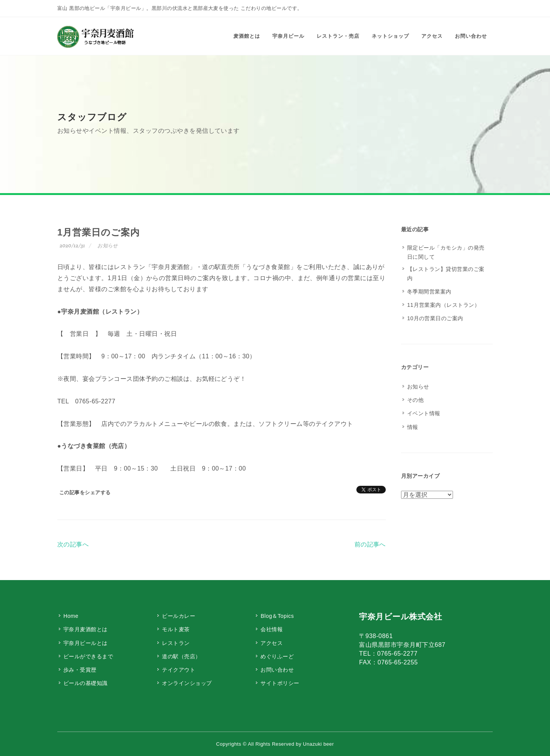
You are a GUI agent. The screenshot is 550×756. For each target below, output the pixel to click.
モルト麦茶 (176, 629)
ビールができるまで (88, 656)
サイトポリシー (280, 683)
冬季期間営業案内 (429, 292)
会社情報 (272, 629)
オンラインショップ (187, 683)
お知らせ (108, 246)
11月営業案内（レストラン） (443, 305)
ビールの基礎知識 (86, 683)
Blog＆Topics (277, 616)
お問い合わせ (277, 670)
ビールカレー (179, 616)
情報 (413, 427)
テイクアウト (179, 670)
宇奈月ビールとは (86, 643)
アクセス (272, 643)
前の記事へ (370, 544)
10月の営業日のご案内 (435, 318)
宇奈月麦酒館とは (86, 629)
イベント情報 (424, 413)
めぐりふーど (277, 656)
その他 (415, 400)
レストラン (176, 643)
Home (71, 616)
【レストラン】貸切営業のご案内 (446, 274)
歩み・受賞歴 (80, 670)
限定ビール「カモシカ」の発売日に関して (446, 252)
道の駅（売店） (181, 656)
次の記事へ (73, 544)
